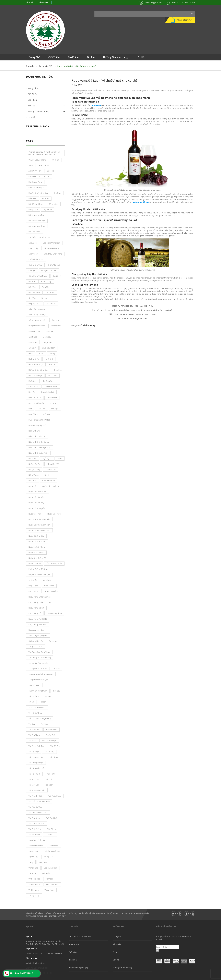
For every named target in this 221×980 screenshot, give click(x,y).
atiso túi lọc (44, 165)
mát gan (42, 409)
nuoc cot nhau (35, 514)
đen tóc (32, 298)
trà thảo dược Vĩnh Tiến (39, 801)
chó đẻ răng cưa (36, 259)
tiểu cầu (57, 691)
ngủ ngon (47, 458)
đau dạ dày (46, 281)
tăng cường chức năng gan (41, 674)
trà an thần (51, 735)
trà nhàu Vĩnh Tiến (37, 790)
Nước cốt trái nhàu (37, 541)
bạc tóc (50, 171)
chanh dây (33, 248)
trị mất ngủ (33, 857)
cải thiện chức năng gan (39, 237)
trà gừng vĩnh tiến (37, 768)
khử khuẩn (33, 387)
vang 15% (43, 862)
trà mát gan (34, 785)
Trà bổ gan (55, 746)
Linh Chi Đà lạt (35, 398)
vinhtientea (34, 890)
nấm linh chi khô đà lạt (39, 442)
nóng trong (34, 475)
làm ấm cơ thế (51, 387)
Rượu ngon (33, 586)
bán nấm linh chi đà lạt (39, 176)
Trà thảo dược (55, 796)
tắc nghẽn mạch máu (38, 669)
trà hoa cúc (51, 774)
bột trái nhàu (34, 232)
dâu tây (46, 287)
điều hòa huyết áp (37, 309)
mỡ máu (47, 414)
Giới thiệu (33, 94)
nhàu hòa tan (35, 464)
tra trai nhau (34, 818)
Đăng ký (30, 2)
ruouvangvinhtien (37, 630)
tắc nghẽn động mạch (38, 663)
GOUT (41, 353)
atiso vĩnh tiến (35, 171)
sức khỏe (53, 641)
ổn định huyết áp (54, 564)
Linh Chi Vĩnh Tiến (36, 403)
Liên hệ (116, 960)
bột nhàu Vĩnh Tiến (37, 221)
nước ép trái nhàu (37, 547)
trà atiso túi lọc (49, 741)
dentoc (45, 298)
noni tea (32, 481)
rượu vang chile (51, 591)
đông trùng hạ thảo (37, 320)
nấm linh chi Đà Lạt (37, 436)
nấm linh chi (34, 431)
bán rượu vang (35, 182)
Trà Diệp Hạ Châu (36, 757)
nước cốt (32, 486)
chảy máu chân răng (53, 254)
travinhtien (33, 851)
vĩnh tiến (46, 873)
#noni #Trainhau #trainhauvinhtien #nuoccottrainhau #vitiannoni (44, 153)
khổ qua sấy (48, 381)
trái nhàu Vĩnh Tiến (37, 840)
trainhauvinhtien (36, 846)
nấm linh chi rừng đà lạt (39, 447)
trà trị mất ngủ (35, 829)
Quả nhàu (33, 580)
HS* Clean (53, 376)
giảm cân (33, 342)
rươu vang (49, 586)
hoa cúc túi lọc (35, 376)
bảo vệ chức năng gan (38, 193)
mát (30, 409)
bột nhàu (48, 210)
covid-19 (57, 276)
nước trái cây (35, 564)
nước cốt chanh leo (37, 492)
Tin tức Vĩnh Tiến (46, 66)
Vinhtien (50, 879)
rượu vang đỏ (35, 613)
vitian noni (49, 890)
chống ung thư (35, 265)
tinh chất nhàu (35, 713)
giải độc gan (34, 331)
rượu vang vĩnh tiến (38, 624)
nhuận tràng (34, 470)
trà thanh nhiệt (35, 796)
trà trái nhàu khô (36, 824)
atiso (31, 165)
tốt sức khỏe (34, 730)
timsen (43, 702)
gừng (52, 353)
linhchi (53, 403)
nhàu (60, 458)
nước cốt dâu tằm (37, 497)
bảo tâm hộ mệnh (36, 187)
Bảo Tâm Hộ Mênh (34, 913)
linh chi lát (52, 398)
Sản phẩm (33, 100)
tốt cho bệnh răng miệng (39, 718)
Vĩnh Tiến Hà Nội (45, 973)
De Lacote (50, 293)
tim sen (48, 696)
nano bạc (33, 458)
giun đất (32, 348)
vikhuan (32, 873)
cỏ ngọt (32, 270)
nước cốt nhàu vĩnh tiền (39, 530)
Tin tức (31, 106)
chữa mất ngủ (54, 265)
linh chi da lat (48, 392)
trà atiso (32, 741)
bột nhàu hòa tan (36, 215)
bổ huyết (32, 199)
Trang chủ (30, 66)
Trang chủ (117, 936)
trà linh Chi (50, 779)
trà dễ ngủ (49, 752)
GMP (31, 353)
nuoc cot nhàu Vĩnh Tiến (39, 519)
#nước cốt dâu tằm (37, 160)
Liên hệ (31, 117)
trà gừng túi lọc (36, 763)
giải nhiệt (33, 337)
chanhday (33, 254)
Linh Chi (32, 392)
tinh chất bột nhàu (37, 707)
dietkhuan (51, 304)
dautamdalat (34, 293)
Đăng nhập (44, 2)
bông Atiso (33, 210)
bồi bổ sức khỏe (36, 204)
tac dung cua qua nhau (39, 652)
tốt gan (32, 724)
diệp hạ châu (34, 304)
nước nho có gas (36, 553)
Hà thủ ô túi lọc (36, 364)
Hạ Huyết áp (34, 359)
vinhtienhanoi (52, 884)
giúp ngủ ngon (49, 348)
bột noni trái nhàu (37, 226)
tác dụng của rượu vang (40, 658)
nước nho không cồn (38, 558)
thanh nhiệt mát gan (38, 691)
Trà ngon (49, 785)
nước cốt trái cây (36, 536)
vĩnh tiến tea (34, 879)
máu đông (33, 414)
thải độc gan (34, 685)
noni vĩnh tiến (48, 481)
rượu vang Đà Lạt (140, 202)
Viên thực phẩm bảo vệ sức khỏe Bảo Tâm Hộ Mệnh (94, 913)
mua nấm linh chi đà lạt (39, 420)
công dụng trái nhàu (38, 276)
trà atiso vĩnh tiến (37, 746)
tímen (31, 702)
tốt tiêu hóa (51, 730)
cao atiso (33, 243)
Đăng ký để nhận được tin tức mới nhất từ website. (174, 938)
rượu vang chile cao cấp (40, 597)
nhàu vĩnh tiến (54, 464)
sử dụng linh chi (36, 641)
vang (31, 862)
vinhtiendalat (34, 884)
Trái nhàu (50, 835)
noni (47, 475)
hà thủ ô (49, 359)
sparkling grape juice (38, 635)
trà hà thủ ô (34, 774)
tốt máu (45, 724)
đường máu (56, 326)
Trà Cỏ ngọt (34, 752)
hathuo (52, 364)
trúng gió (48, 857)
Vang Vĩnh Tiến (50, 868)
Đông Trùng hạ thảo (56, 913)
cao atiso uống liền (51, 243)
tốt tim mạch (34, 735)
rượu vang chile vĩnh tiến (40, 602)
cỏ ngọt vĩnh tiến (49, 270)
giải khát (50, 331)
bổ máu (46, 199)
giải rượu (47, 337)
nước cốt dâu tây (36, 503)
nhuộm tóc (51, 470)
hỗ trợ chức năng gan (38, 370)
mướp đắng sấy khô (37, 425)
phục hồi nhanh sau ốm (39, 575)
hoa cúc (58, 370)
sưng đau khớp (35, 647)
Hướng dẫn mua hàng (38, 111)
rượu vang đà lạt (36, 608)
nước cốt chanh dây (51, 486)
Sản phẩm (117, 944)
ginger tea (48, 342)
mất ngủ (55, 409)
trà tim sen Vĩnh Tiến (38, 812)
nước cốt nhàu (54, 514)
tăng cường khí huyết (38, 680)
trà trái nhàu (52, 818)
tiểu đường (33, 696)
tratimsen (54, 846)
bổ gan (58, 193)
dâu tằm (32, 287)
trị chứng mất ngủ (52, 851)
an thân (55, 160)
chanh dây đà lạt (52, 248)
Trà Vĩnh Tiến (34, 835)
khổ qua (32, 381)
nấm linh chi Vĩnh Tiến (38, 453)
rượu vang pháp (54, 613)
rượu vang (33, 591)
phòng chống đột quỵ (38, 569)
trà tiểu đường (35, 807)
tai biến (56, 669)
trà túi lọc (52, 829)
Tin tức (116, 952)
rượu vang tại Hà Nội (38, 619)
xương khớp (34, 895)
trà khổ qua (34, 779)
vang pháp (33, 868)
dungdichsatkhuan (37, 326)
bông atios (53, 204)
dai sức (32, 281)
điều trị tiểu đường (37, 315)
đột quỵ (56, 320)
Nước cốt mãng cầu (37, 508)
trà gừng (54, 757)
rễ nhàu (47, 580)
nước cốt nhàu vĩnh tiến (39, 525)
